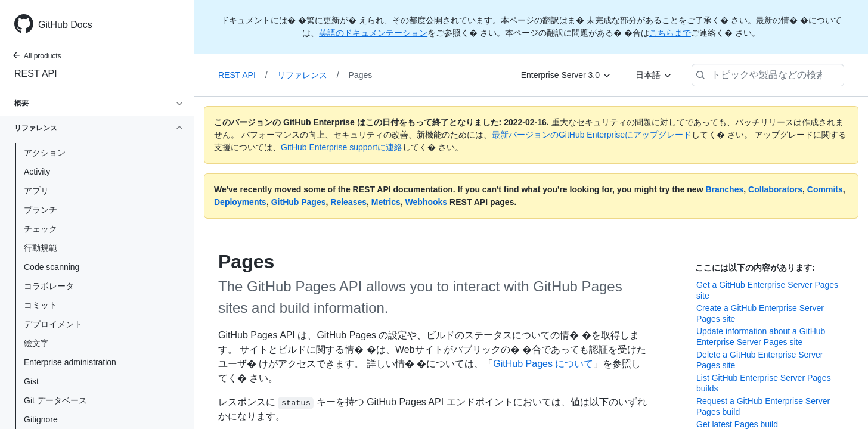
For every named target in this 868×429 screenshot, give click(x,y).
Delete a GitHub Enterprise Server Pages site (759, 360)
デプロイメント (53, 324)
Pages (361, 75)
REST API (36, 74)
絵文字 (36, 343)
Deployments (240, 202)
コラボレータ (49, 286)
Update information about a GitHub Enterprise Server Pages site (761, 337)
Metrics (386, 202)
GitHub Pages (299, 202)
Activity (37, 172)
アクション (45, 153)
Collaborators (775, 189)
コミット (41, 305)
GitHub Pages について (543, 364)
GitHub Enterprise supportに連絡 (342, 147)
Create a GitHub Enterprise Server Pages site (760, 313)
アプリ (36, 191)
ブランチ (41, 210)
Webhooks (427, 202)
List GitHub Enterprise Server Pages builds (764, 383)
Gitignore (41, 419)
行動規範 (41, 248)
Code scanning (52, 267)
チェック (41, 229)
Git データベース (55, 400)
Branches (724, 189)
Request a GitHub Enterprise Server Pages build (763, 406)
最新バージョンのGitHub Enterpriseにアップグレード (592, 135)
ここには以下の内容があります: (755, 268)
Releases (348, 202)
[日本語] (654, 75)
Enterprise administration (70, 362)
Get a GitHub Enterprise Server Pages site (767, 290)
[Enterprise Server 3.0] (566, 75)
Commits (825, 189)
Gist (31, 381)
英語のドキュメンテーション (373, 33)
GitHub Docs (65, 25)
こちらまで (670, 33)
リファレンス (308, 75)
